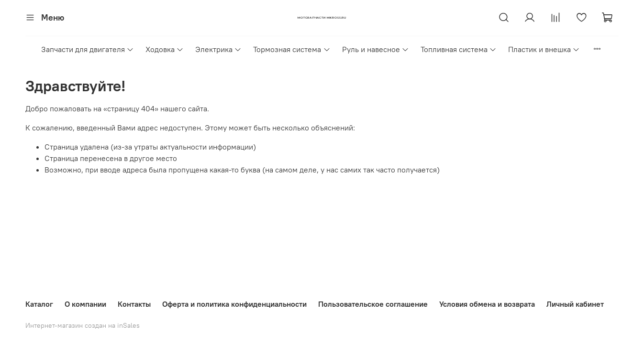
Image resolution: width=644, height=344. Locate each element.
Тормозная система (292, 49)
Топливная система (459, 49)
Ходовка (165, 49)
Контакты (134, 304)
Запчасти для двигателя (88, 49)
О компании (85, 304)
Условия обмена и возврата (487, 304)
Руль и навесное (376, 49)
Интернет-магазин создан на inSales (83, 325)
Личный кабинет (575, 304)
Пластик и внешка (544, 49)
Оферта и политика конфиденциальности (234, 304)
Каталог (39, 304)
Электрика (218, 49)
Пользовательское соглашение (373, 304)
